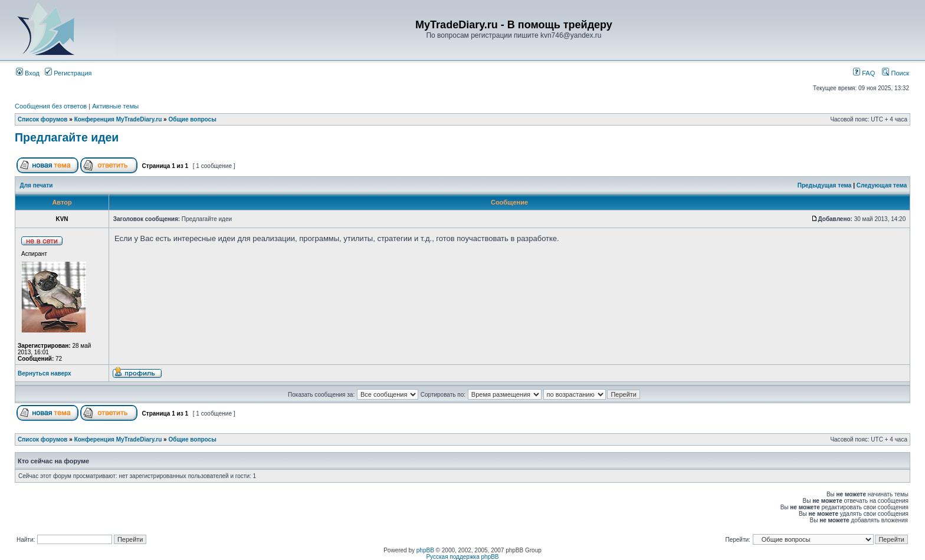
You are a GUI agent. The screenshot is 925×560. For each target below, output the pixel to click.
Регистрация (68, 73)
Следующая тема (882, 185)
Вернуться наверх (45, 373)
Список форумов (43, 119)
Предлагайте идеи (67, 137)
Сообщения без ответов (51, 106)
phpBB (425, 550)
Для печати (37, 185)
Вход (28, 73)
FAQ (864, 73)
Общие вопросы (192, 119)
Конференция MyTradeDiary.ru (118, 119)
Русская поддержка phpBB (462, 557)
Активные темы (115, 106)
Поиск (896, 73)
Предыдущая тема (825, 185)
